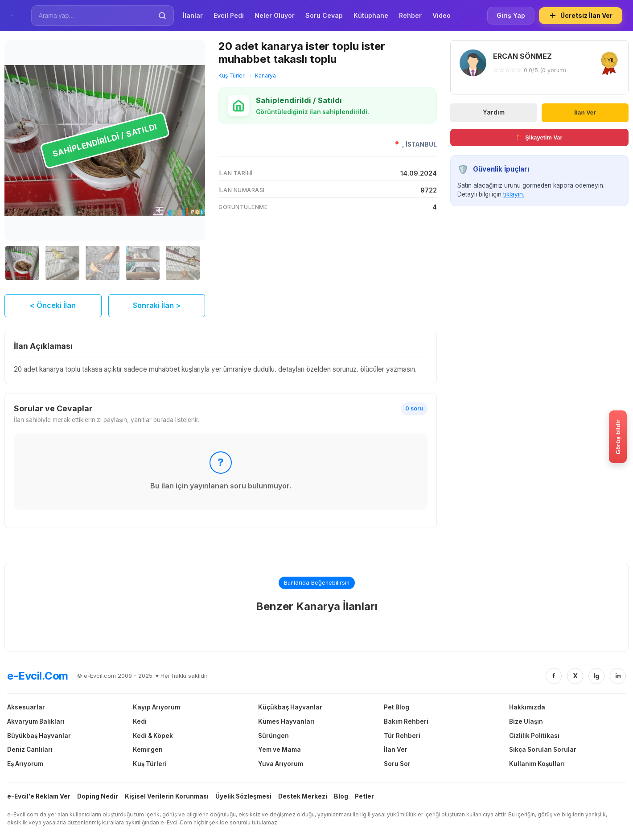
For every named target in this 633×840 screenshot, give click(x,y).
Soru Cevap (324, 15)
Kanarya (265, 76)
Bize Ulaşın (526, 721)
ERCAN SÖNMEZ (522, 56)
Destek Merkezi (303, 796)
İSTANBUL (421, 144)
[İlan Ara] (96, 16)
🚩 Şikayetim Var (540, 137)
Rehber (410, 15)
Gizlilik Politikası (534, 736)
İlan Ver (585, 113)
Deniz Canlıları (30, 750)
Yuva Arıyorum (281, 764)
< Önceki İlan (53, 305)
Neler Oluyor (275, 15)
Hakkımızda (527, 707)
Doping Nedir (98, 796)
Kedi (140, 721)
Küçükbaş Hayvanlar (290, 707)
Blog (341, 796)
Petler (364, 796)
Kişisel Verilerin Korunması (167, 796)
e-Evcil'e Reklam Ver (39, 796)
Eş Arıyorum (25, 764)
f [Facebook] (554, 676)
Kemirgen (148, 750)
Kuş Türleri (232, 76)
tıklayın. (514, 194)
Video (442, 15)
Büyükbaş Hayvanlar (39, 736)
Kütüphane (371, 15)
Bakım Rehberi (406, 721)
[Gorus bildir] (618, 437)
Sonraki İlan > (157, 305)
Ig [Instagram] (596, 676)
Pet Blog (397, 707)
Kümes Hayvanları (286, 721)
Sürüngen (273, 736)
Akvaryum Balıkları (36, 721)
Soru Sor (397, 764)
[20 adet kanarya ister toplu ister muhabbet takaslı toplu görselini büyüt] (105, 140)
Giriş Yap (511, 15)
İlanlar (193, 15)
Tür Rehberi (402, 736)
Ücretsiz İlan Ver (581, 16)
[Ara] (162, 16)
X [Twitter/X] (575, 676)
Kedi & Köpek (153, 736)
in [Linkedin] (618, 676)
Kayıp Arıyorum (156, 707)
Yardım (494, 112)
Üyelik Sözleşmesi (243, 796)
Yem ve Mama (280, 750)
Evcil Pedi (229, 15)
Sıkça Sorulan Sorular (543, 750)
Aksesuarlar (26, 707)
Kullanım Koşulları (537, 764)
